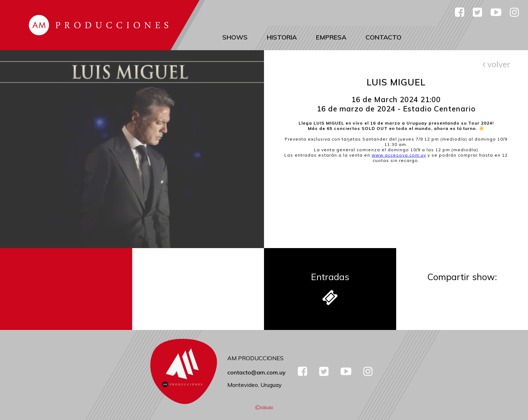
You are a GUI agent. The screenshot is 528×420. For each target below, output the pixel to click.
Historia (282, 37)
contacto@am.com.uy (257, 372)
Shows (235, 37)
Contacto (384, 37)
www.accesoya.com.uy (399, 155)
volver (496, 64)
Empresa (331, 37)
